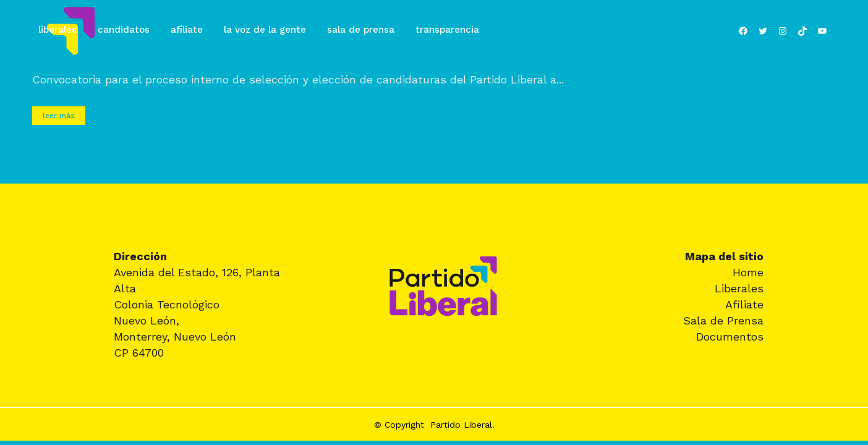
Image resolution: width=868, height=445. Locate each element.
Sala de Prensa (723, 320)
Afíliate (744, 304)
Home (748, 272)
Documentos (730, 337)
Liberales (739, 288)
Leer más (59, 116)
